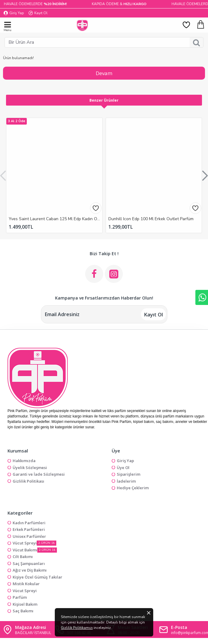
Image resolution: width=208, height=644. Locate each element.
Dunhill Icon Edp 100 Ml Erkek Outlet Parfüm (151, 219)
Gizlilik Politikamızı (108, 629)
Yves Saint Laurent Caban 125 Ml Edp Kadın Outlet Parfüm (56, 219)
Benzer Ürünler (104, 100)
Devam (104, 73)
